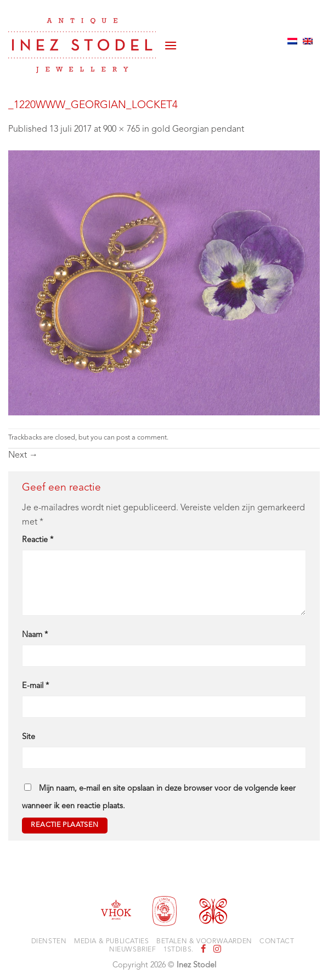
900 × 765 (121, 129)
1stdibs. (179, 950)
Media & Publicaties (112, 942)
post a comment (142, 438)
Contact (277, 942)
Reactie (38, 540)
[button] (171, 41)
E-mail (35, 686)
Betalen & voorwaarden (204, 942)
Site (29, 737)
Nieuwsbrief (133, 950)
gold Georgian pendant (198, 129)
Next (23, 455)
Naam (35, 635)
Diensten (49, 942)
